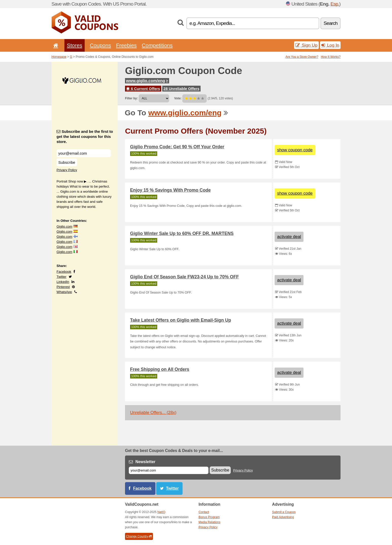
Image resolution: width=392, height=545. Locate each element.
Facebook (64, 272)
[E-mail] (169, 470)
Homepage (59, 57)
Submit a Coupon (284, 512)
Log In (330, 45)
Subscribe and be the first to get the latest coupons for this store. (85, 137)
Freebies (126, 45)
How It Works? (331, 57)
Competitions (157, 45)
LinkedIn (63, 282)
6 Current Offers (143, 89)
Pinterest (63, 287)
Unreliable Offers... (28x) (153, 413)
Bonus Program (209, 517)
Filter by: (131, 98)
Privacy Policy (67, 170)
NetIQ (161, 512)
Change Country (139, 536)
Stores (75, 45)
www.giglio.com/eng (147, 81)
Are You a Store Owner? (302, 57)
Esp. (335, 4)
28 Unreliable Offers (182, 89)
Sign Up (306, 45)
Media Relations (209, 522)
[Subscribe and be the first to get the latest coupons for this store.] (84, 153)
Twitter (61, 277)
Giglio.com (64, 226)
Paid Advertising (283, 517)
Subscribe (67, 162)
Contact (204, 512)
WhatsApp (64, 292)
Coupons (100, 45)
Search (331, 23)
